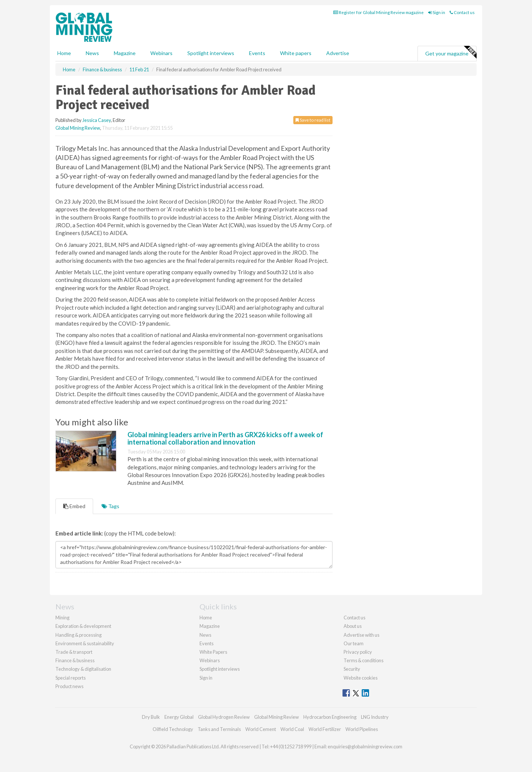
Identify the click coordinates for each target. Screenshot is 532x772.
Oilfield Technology (173, 729)
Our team (354, 643)
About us (353, 626)
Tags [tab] (110, 506)
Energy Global (179, 717)
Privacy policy (358, 652)
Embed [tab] (74, 506)
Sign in (437, 12)
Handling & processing (79, 635)
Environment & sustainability (85, 643)
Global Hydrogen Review (224, 717)
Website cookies (361, 678)
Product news (69, 686)
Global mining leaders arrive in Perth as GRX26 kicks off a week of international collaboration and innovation (225, 438)
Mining (62, 618)
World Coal (292, 729)
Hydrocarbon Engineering (330, 717)
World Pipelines (362, 729)
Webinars (161, 53)
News (205, 635)
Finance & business (75, 660)
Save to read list (313, 120)
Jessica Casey (97, 120)
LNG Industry (375, 717)
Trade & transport (74, 652)
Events (257, 53)
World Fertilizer (325, 729)
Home (64, 53)
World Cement (261, 729)
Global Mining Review (78, 128)
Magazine (125, 53)
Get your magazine (451, 52)
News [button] (92, 53)
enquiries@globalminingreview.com (365, 747)
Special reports (71, 678)
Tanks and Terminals (219, 729)
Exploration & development (83, 626)
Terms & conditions (364, 660)
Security (352, 669)
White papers (296, 53)
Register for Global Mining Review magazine (378, 12)
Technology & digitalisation (83, 669)
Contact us (462, 12)
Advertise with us (362, 635)
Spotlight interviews (211, 53)
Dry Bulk (151, 717)
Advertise (338, 53)
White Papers (213, 652)
